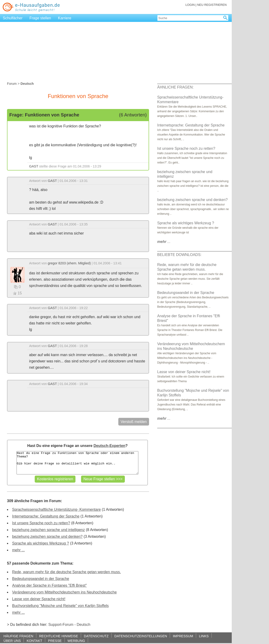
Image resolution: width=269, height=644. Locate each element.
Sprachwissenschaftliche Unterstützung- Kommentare (56, 509)
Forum (12, 84)
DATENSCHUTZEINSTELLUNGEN (141, 636)
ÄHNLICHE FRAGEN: (175, 87)
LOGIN (190, 5)
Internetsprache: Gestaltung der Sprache (46, 516)
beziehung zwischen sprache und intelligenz (48, 530)
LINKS (204, 636)
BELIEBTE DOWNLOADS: (179, 255)
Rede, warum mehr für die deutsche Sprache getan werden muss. (66, 572)
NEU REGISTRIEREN (212, 5)
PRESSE (55, 641)
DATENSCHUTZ (96, 636)
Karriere (65, 18)
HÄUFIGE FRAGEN (18, 636)
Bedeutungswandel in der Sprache (41, 579)
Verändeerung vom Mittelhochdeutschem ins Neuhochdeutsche (64, 592)
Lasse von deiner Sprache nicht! (39, 599)
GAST (34, 166)
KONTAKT (34, 641)
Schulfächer (13, 18)
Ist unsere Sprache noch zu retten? (41, 523)
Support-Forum (61, 625)
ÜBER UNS (12, 641)
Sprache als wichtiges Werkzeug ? (41, 543)
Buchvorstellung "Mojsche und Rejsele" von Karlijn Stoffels (60, 606)
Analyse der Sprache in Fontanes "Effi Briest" (49, 585)
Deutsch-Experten (109, 446)
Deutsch (83, 625)
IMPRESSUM (183, 636)
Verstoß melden (134, 422)
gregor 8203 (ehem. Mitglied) (69, 263)
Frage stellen (40, 18)
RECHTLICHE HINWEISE (59, 636)
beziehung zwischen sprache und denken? (47, 537)
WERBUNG (76, 641)
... (164, 242)
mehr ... (18, 550)
